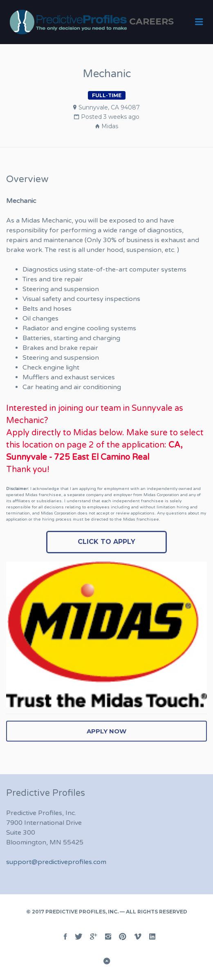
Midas (110, 126)
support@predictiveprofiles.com (56, 862)
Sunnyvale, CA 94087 (109, 107)
